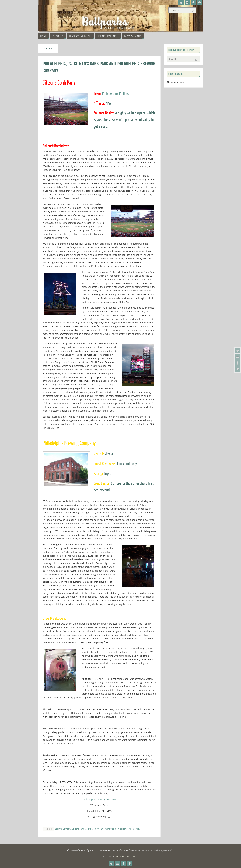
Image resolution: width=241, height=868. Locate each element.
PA (98, 829)
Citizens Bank (78, 829)
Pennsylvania (110, 829)
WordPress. (133, 857)
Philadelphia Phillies (115, 94)
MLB (94, 829)
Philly (138, 829)
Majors (88, 829)
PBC (102, 829)
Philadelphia (122, 829)
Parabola (120, 857)
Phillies (132, 829)
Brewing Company (63, 829)
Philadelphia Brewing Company (99, 799)
